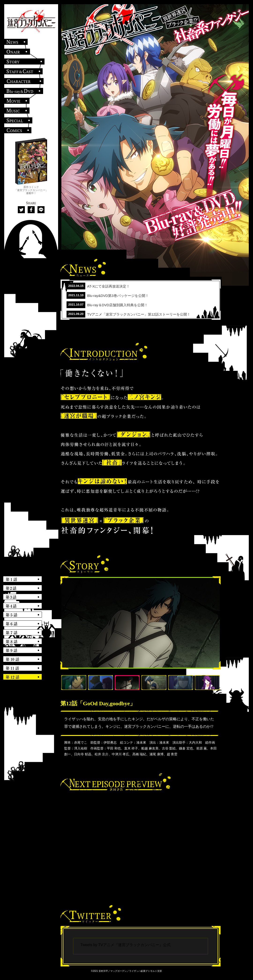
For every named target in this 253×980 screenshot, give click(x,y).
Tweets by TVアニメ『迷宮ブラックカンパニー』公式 (125, 945)
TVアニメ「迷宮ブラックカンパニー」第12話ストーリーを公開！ (139, 314)
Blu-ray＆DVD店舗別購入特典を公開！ (117, 305)
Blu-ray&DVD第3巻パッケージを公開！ (118, 296)
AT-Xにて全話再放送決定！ (108, 286)
